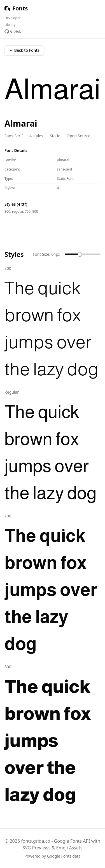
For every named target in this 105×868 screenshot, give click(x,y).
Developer (13, 18)
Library (10, 25)
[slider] (80, 254)
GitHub (13, 32)
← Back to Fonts (24, 50)
